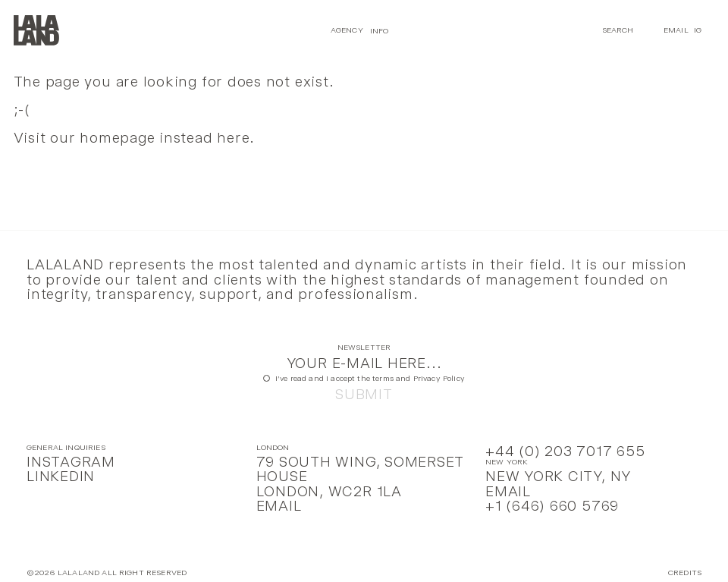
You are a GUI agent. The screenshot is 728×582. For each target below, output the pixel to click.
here (233, 138)
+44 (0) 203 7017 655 (565, 451)
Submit (364, 394)
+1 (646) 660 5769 (552, 506)
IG (698, 30)
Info (380, 30)
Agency (347, 30)
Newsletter (364, 348)
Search (618, 30)
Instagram (71, 462)
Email (676, 30)
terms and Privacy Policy (419, 378)
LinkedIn (61, 476)
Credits (685, 573)
